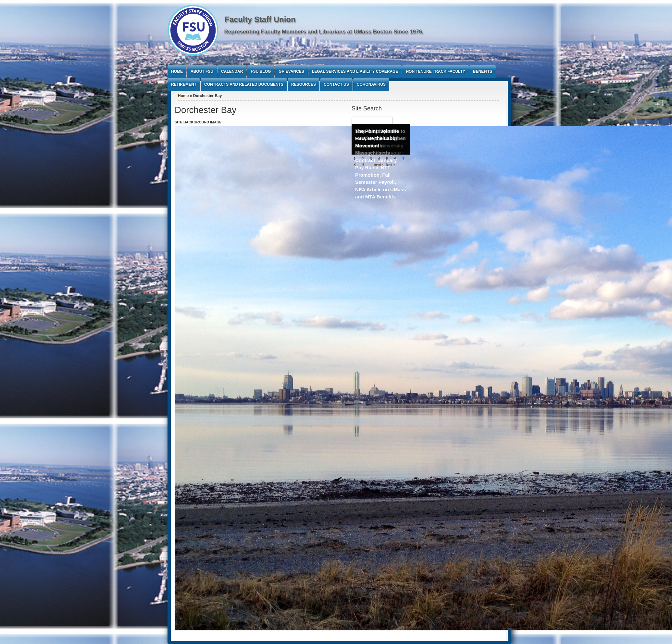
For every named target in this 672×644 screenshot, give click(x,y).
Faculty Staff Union (260, 19)
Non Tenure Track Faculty (435, 71)
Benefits (483, 71)
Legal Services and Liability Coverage (355, 71)
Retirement (184, 84)
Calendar (232, 71)
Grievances (291, 71)
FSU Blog (261, 71)
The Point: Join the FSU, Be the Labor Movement (377, 138)
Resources (304, 84)
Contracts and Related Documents (244, 84)
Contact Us (336, 84)
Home (177, 71)
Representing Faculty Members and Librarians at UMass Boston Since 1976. (324, 32)
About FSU (202, 71)
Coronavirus (371, 84)
